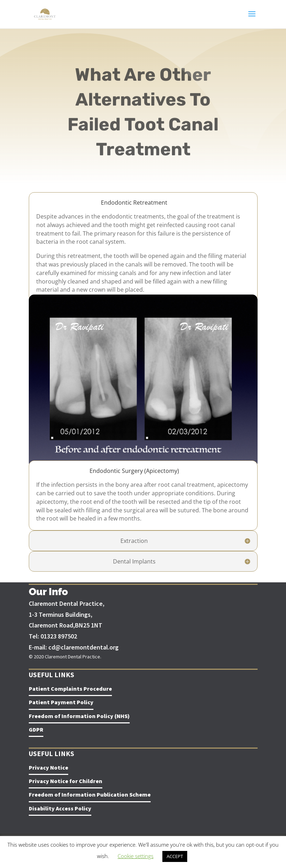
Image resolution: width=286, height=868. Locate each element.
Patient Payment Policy (61, 702)
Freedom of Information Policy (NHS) (79, 716)
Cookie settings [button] (136, 856)
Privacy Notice (48, 767)
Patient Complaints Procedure (70, 689)
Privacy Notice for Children (66, 781)
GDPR (36, 729)
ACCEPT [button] (175, 856)
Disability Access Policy (60, 808)
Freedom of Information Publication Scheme (90, 794)
